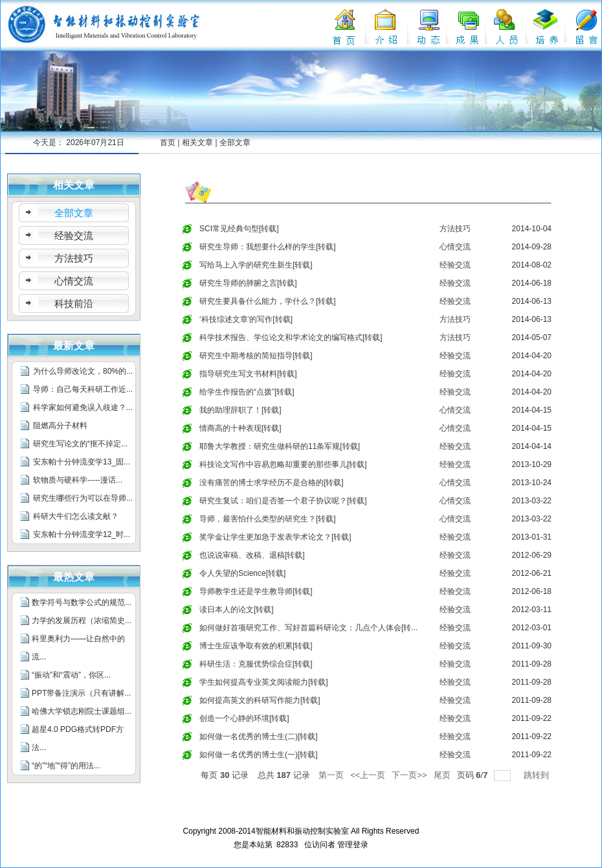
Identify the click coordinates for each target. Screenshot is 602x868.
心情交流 (455, 247)
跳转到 (538, 775)
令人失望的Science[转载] (242, 573)
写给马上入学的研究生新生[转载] (256, 265)
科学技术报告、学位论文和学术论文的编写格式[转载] (291, 337)
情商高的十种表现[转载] (240, 428)
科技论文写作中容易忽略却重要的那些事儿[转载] (283, 464)
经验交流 (455, 265)
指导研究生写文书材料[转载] (248, 374)
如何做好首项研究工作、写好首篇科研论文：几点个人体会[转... (308, 628)
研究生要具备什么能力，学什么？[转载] (268, 301)
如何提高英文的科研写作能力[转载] (260, 700)
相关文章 (197, 143)
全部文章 (235, 143)
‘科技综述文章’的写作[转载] (246, 319)
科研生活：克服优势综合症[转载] (256, 664)
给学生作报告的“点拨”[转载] (247, 392)
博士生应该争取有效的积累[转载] (256, 646)
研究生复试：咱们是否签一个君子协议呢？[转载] (283, 501)
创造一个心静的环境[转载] (244, 718)
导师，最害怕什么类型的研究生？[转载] (268, 519)
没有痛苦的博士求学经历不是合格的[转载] (272, 483)
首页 (168, 143)
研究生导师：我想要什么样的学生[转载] (268, 247)
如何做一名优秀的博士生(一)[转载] (259, 755)
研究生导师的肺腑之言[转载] (248, 283)
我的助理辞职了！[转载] (240, 410)
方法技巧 (455, 229)
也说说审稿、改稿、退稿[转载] (252, 555)
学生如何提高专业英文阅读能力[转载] (264, 682)
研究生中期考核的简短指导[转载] (256, 356)
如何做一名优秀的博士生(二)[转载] (259, 737)
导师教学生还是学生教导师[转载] (256, 591)
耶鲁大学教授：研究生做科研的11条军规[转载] (280, 446)
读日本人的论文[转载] (237, 610)
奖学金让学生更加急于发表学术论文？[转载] (275, 537)
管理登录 (353, 845)
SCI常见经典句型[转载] (239, 229)
